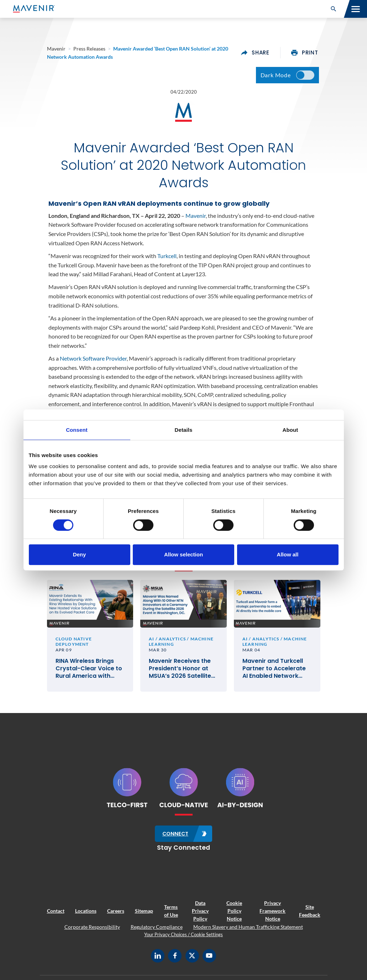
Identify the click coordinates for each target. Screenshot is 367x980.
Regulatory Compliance (157, 931)
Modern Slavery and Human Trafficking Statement (248, 931)
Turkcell (167, 259)
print (305, 53)
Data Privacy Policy (200, 915)
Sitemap (144, 915)
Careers (116, 915)
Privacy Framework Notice (272, 915)
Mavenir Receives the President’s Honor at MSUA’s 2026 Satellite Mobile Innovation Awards (180, 674)
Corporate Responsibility (92, 931)
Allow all (288, 554)
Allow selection (183, 554)
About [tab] (290, 430)
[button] (334, 9)
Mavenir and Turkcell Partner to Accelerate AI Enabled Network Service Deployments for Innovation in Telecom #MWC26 (274, 674)
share (255, 53)
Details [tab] (184, 430)
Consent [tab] (77, 430)
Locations (86, 915)
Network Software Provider (93, 362)
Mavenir (196, 219)
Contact (56, 915)
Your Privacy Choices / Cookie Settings (183, 939)
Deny (80, 554)
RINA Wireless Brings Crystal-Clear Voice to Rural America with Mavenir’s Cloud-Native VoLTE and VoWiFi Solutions (90, 674)
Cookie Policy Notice (234, 915)
